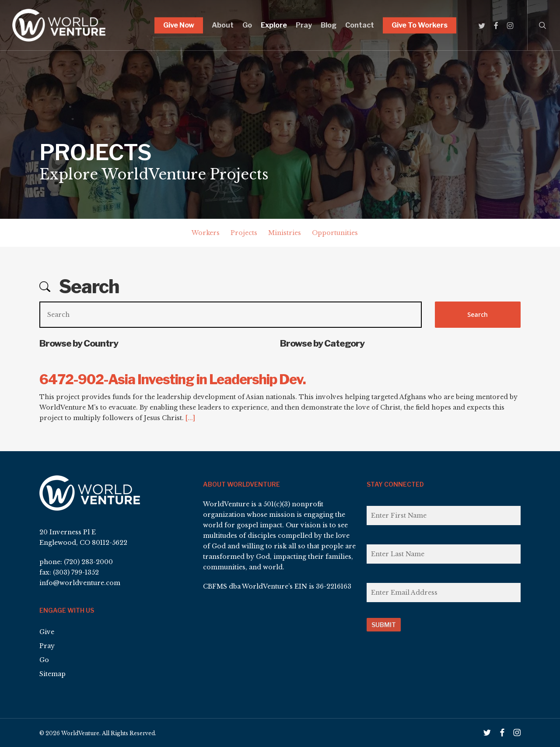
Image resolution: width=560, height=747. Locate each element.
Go (44, 660)
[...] (190, 418)
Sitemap (52, 674)
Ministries (285, 233)
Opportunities (335, 233)
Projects (244, 233)
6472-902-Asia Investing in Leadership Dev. (173, 379)
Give (47, 632)
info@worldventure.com (80, 583)
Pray (47, 646)
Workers (206, 233)
